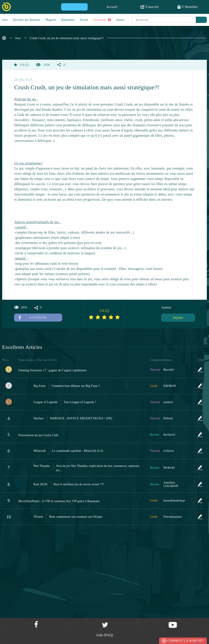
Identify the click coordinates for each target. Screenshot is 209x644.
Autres (120, 20)
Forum (84, 20)
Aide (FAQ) (104, 635)
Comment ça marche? (185, 641)
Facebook (33, 317)
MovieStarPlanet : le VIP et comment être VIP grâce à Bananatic (59, 501)
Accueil (112, 7)
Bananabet (68, 20)
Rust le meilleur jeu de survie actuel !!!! (79, 484)
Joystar (178, 318)
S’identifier (188, 7)
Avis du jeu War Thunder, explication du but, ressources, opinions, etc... (98, 468)
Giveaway (102, 20)
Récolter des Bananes (27, 20)
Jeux (5, 20)
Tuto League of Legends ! (80, 402)
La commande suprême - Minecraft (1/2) (77, 451)
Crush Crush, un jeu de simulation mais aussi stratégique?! (67, 38)
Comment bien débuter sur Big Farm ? (76, 386)
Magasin (51, 20)
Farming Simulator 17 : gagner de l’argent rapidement (52, 370)
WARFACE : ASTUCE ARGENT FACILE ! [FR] (81, 418)
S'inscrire (150, 7)
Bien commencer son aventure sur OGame (76, 517)
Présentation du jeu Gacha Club (38, 435)
